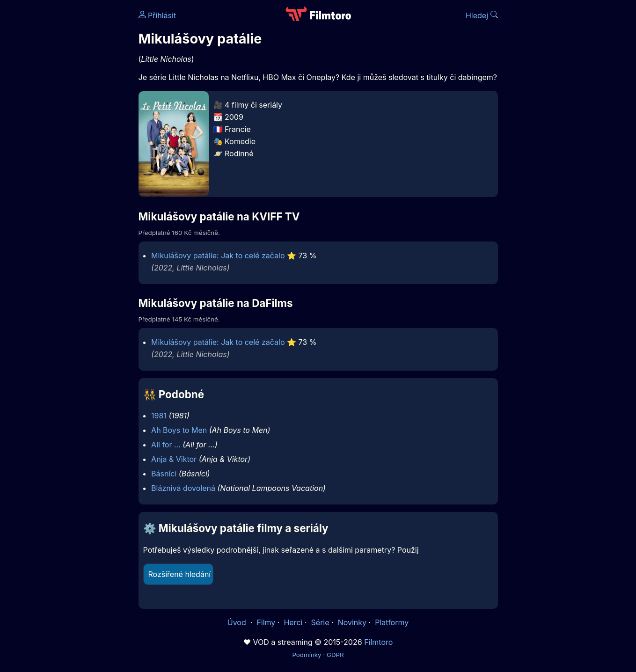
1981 (159, 416)
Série (320, 622)
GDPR (335, 655)
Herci (293, 622)
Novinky (352, 622)
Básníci (164, 474)
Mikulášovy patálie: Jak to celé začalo (218, 256)
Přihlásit (157, 15)
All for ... (166, 445)
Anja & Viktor (174, 459)
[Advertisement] (71, 144)
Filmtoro (378, 642)
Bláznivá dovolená (183, 488)
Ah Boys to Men (179, 430)
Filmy (266, 622)
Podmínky (307, 655)
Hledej (482, 15)
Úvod (238, 622)
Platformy (392, 622)
